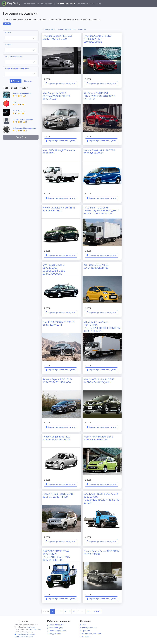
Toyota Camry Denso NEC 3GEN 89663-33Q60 (101, 553)
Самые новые (49, 30)
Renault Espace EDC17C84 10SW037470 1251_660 (58, 381)
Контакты (86, 637)
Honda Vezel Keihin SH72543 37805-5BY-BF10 (59, 209)
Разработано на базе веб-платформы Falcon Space (25, 635)
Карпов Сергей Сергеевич (23, 120)
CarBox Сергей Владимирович (24, 128)
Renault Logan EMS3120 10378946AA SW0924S (56, 438)
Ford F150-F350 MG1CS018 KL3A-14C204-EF (58, 324)
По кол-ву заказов (67, 30)
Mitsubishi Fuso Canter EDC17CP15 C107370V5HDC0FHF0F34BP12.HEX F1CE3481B (102, 327)
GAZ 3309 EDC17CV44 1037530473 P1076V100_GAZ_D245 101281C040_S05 (56, 556)
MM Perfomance (19, 111)
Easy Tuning (14, 3)
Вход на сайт (55, 634)
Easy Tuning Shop (35, 630)
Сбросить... (28, 81)
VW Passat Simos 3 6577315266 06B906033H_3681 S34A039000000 (54, 269)
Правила (86, 631)
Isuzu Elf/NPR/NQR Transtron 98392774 (59, 152)
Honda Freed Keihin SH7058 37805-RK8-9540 (99, 152)
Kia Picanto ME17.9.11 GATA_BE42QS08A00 (96, 266)
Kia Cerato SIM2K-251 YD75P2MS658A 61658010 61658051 (99, 96)
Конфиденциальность (92, 634)
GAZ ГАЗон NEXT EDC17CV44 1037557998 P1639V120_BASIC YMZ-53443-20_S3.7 (102, 498)
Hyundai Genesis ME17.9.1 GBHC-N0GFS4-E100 (57, 37)
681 (89, 611)
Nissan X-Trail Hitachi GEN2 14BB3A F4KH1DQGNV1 (99, 381)
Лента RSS (21, 137)
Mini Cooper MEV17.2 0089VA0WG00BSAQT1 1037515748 (56, 96)
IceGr (15, 102)
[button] (153, 3)
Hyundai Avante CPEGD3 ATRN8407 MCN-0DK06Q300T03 (98, 39)
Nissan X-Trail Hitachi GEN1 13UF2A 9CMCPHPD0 (58, 495)
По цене (82, 30)
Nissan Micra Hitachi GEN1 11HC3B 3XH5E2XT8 (98, 438)
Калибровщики (48, 3)
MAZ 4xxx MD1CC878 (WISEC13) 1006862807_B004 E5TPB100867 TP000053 (101, 211)
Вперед (97, 611)
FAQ (99, 3)
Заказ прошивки (31, 3)
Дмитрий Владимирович (22, 94)
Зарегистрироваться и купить (60, 84)
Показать (16, 81)
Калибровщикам (89, 628)
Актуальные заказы (86, 3)
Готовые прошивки (66, 3)
